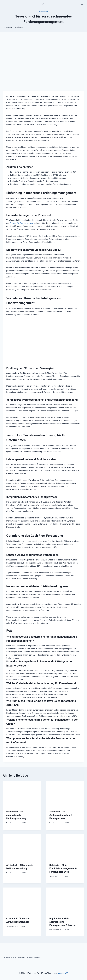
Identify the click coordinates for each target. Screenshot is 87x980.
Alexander (9, 27)
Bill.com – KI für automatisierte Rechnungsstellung (16, 815)
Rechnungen (43, 12)
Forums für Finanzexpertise (22, 223)
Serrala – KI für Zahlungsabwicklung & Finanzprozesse (61, 815)
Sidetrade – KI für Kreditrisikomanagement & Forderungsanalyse (63, 868)
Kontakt (21, 957)
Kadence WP (63, 973)
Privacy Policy (10, 957)
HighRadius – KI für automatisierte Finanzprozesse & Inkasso (63, 922)
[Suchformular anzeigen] (43, 5)
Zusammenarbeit (34, 957)
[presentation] (22, 793)
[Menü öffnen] (82, 4)
